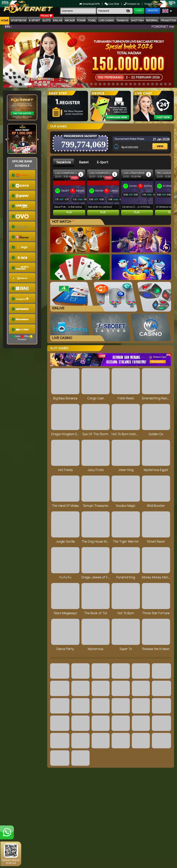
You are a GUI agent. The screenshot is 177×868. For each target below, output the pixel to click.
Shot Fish (137, 21)
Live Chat (112, 4)
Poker (81, 21)
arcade (70, 21)
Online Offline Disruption (22, 338)
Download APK (90, 4)
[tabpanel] (112, 194)
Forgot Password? (155, 4)
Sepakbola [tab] (64, 163)
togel (92, 21)
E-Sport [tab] (103, 163)
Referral (152, 21)
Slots (46, 21)
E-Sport (34, 21)
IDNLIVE (58, 21)
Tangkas (122, 21)
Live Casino (106, 21)
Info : (8, 27)
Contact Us (132, 4)
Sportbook (19, 21)
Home (5, 21)
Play (69, 213)
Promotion (168, 21)
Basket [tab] (84, 163)
